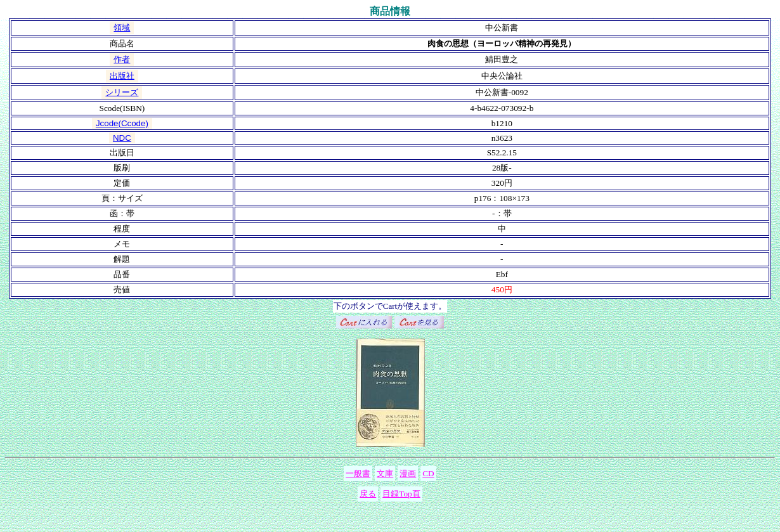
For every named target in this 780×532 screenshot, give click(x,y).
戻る (368, 494)
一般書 (358, 473)
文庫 (385, 473)
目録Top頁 (401, 494)
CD (428, 473)
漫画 (408, 473)
